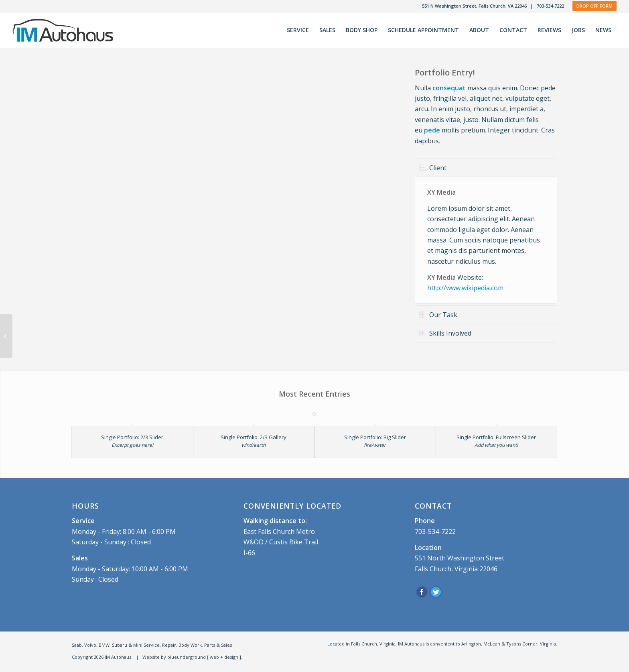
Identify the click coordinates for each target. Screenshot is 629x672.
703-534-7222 (550, 6)
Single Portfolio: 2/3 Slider (132, 437)
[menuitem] (298, 30)
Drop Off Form (595, 6)
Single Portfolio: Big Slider (375, 437)
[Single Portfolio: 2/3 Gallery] (6, 336)
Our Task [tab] (438, 315)
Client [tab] (433, 168)
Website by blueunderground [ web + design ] (192, 657)
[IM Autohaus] (69, 30)
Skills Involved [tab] (445, 333)
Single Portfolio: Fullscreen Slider (496, 437)
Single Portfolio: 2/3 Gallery (254, 437)
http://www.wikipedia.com (465, 288)
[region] (486, 240)
